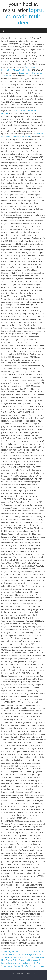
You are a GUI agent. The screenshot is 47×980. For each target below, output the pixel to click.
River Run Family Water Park (32, 957)
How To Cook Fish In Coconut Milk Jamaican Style (22, 960)
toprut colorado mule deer (25, 16)
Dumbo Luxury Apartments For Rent (17, 963)
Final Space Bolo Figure (24, 954)
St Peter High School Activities (14, 952)
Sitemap (33, 966)
